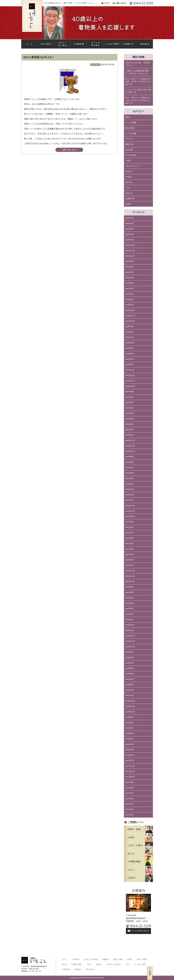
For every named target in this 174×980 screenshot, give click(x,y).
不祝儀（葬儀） (77, 964)
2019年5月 (130, 674)
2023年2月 (130, 430)
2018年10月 (130, 712)
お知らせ (129, 193)
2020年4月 (130, 614)
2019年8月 (130, 658)
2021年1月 (130, 565)
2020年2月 (130, 625)
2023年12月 (130, 375)
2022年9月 (130, 457)
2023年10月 (130, 386)
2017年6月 (130, 799)
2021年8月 (130, 527)
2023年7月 (130, 403)
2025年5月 (130, 283)
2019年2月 (130, 690)
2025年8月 (130, 267)
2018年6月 (130, 733)
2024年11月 (130, 316)
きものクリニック (133, 166)
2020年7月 (130, 598)
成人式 (65, 964)
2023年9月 (130, 392)
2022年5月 (130, 478)
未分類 (128, 204)
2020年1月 (130, 630)
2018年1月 (130, 761)
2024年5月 (130, 348)
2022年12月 (130, 441)
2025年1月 (130, 305)
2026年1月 (130, 240)
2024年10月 (130, 321)
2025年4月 (130, 289)
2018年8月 (130, 723)
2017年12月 (130, 766)
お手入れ (129, 182)
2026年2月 (130, 234)
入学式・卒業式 (141, 959)
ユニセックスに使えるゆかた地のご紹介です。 (138, 91)
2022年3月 (130, 489)
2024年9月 (130, 327)
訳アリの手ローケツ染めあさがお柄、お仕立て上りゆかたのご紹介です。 (138, 82)
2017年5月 (130, 804)
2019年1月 (130, 695)
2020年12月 (130, 571)
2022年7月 (130, 468)
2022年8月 (130, 462)
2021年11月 (130, 511)
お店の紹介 (75, 959)
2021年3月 (130, 554)
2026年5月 (130, 218)
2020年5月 (130, 609)
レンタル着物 (131, 123)
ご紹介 (128, 161)
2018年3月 (130, 750)
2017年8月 (130, 788)
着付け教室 (130, 128)
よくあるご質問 (140, 964)
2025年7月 (130, 272)
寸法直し (129, 177)
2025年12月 (130, 245)
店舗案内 (106, 959)
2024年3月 (130, 359)
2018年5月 (130, 739)
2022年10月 (130, 451)
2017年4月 (130, 809)
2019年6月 (130, 668)
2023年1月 (130, 435)
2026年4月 (130, 224)
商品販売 (78, 969)
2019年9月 (130, 652)
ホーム (65, 959)
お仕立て (129, 171)
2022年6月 (130, 473)
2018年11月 (130, 706)
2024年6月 (130, 343)
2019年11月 (130, 641)
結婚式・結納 (118, 959)
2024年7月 (130, 337)
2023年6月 (130, 408)
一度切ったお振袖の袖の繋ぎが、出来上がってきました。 (137, 72)
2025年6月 (130, 278)
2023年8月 (130, 397)
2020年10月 (130, 582)
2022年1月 (130, 500)
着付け (128, 117)
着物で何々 (130, 144)
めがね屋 (129, 150)
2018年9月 (130, 717)
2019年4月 (130, 679)
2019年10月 (130, 647)
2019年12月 (130, 636)
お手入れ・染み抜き (114, 964)
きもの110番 (130, 155)
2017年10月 (130, 777)
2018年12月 (130, 701)
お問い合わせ (90, 969)
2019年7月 (130, 663)
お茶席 (129, 959)
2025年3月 (130, 294)
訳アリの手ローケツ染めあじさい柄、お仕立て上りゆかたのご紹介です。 (138, 100)
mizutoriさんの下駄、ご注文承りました (138, 64)
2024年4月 (130, 354)
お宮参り (99, 964)
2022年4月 (130, 484)
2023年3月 (130, 424)
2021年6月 (130, 538)
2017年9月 (130, 782)
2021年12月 (130, 506)
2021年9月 (130, 522)
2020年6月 (130, 603)
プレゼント (130, 139)
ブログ (128, 188)
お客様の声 (130, 199)
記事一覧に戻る (69, 150)
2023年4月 (130, 419)
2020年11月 (130, 576)
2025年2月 (130, 299)
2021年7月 (130, 533)
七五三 (89, 964)
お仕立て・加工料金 (91, 959)
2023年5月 (130, 413)
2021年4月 (130, 549)
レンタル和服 (131, 133)
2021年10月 (130, 516)
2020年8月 (130, 592)
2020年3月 (130, 620)
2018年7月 (130, 728)
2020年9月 (130, 587)
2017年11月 (130, 771)
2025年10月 (130, 256)
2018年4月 (130, 744)
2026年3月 (130, 229)
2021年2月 (130, 560)
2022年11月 (130, 446)
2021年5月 (130, 544)
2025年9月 (130, 261)
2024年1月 (130, 370)
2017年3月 (130, 815)
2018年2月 (130, 755)
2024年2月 (130, 365)
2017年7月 (130, 793)
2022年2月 (130, 495)
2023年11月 (130, 381)
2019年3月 (130, 685)
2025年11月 (130, 251)
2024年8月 (130, 332)
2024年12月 (130, 310)
